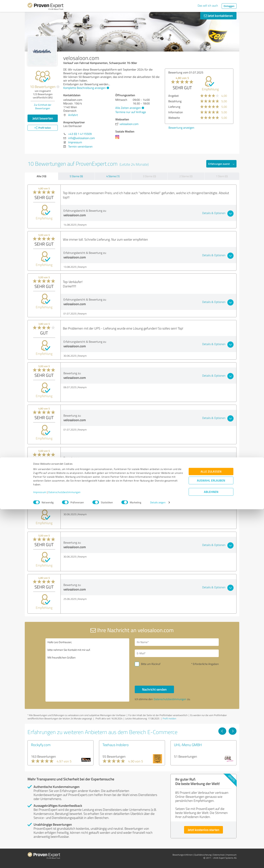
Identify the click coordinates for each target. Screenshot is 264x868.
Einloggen (229, 6)
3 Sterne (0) (149, 176)
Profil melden (169, 718)
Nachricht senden (154, 689)
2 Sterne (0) (186, 176)
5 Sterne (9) (76, 176)
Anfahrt (73, 115)
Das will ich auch (208, 5)
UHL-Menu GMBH (188, 745)
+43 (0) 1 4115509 (80, 134)
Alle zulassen (211, 830)
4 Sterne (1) (113, 176)
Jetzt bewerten (43, 118)
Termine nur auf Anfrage (131, 112)
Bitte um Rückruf (151, 664)
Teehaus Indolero (116, 745)
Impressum (40, 851)
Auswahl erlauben (211, 839)
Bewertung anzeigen (168, 128)
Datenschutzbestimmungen (64, 851)
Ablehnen (211, 850)
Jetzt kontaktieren (218, 16)
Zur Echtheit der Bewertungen (43, 106)
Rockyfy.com (41, 745)
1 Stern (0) (222, 176)
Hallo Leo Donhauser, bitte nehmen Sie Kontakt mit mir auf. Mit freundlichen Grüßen (87, 670)
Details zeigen (158, 861)
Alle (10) (41, 176)
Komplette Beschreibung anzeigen (86, 88)
